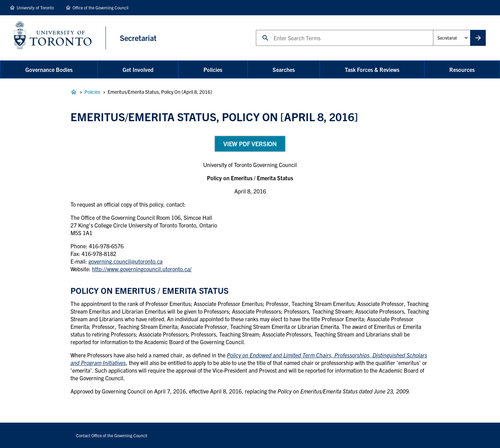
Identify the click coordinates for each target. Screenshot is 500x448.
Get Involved (138, 69)
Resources (462, 69)
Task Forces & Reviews (372, 69)
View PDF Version (250, 144)
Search (256, 30)
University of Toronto (35, 7)
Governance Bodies (49, 69)
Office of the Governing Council (101, 7)
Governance (74, 92)
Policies (213, 69)
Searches (284, 69)
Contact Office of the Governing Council (112, 435)
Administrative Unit (433, 30)
